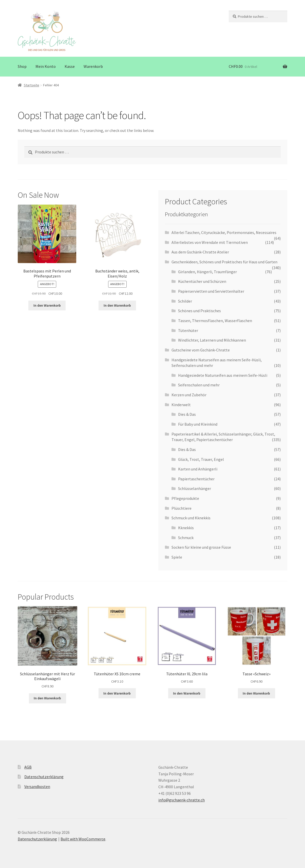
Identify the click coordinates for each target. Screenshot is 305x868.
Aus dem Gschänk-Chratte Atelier (200, 252)
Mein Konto (46, 66)
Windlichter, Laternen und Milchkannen (212, 340)
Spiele (177, 557)
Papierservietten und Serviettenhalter (211, 291)
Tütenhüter (188, 330)
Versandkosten (37, 786)
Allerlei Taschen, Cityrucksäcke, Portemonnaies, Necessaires (224, 232)
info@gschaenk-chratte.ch (182, 800)
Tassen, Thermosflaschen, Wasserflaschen (215, 321)
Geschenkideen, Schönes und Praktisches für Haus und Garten (224, 262)
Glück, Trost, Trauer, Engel (201, 459)
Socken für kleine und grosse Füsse (201, 547)
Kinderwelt (181, 405)
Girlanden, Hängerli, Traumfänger (207, 272)
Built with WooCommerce (83, 839)
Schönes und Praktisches (199, 311)
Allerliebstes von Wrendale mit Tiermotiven (210, 242)
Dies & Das (187, 414)
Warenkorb (93, 66)
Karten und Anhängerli (198, 469)
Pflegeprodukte (185, 498)
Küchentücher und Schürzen (202, 281)
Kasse (70, 66)
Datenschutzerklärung (44, 777)
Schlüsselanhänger (195, 488)
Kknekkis (186, 528)
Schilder (185, 301)
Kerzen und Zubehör (189, 395)
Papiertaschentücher (196, 479)
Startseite (32, 85)
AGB (28, 767)
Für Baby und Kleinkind (198, 424)
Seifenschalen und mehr (199, 385)
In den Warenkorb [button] (47, 305)
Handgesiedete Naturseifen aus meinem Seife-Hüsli (223, 375)
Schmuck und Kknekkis (191, 518)
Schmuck (186, 538)
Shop (22, 66)
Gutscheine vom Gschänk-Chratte (201, 350)
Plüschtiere (182, 508)
